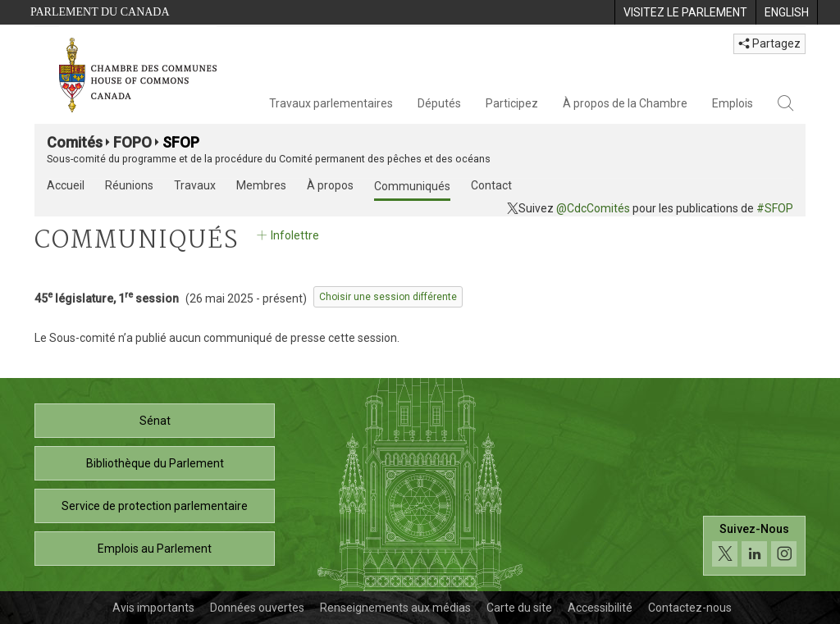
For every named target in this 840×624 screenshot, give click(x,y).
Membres (261, 185)
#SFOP (775, 208)
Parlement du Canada (100, 12)
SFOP (181, 142)
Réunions (129, 185)
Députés (439, 103)
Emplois (733, 103)
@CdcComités (593, 208)
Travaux (195, 185)
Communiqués (412, 186)
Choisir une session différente (388, 297)
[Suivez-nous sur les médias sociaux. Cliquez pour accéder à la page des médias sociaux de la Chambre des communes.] (754, 546)
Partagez (769, 43)
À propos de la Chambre (625, 103)
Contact (491, 185)
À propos (330, 185)
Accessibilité (600, 608)
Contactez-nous (690, 608)
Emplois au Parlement (155, 549)
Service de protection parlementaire (155, 506)
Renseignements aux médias (395, 608)
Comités (75, 142)
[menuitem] (685, 12)
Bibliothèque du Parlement (155, 463)
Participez (512, 103)
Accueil (66, 185)
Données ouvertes (257, 608)
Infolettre (287, 235)
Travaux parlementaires (331, 103)
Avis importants (153, 608)
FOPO (132, 142)
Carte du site (519, 608)
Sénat (155, 421)
